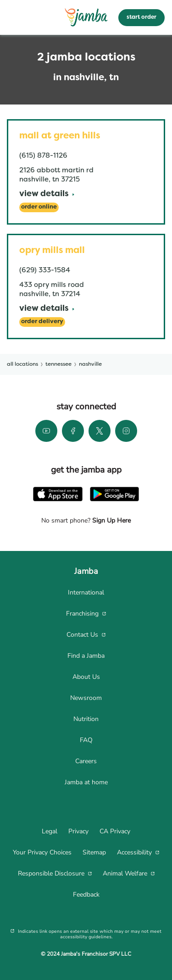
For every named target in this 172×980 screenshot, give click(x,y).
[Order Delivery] (42, 322)
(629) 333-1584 (45, 270)
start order (141, 17)
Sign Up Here (111, 520)
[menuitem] (86, 593)
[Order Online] (39, 207)
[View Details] (47, 195)
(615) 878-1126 (43, 156)
